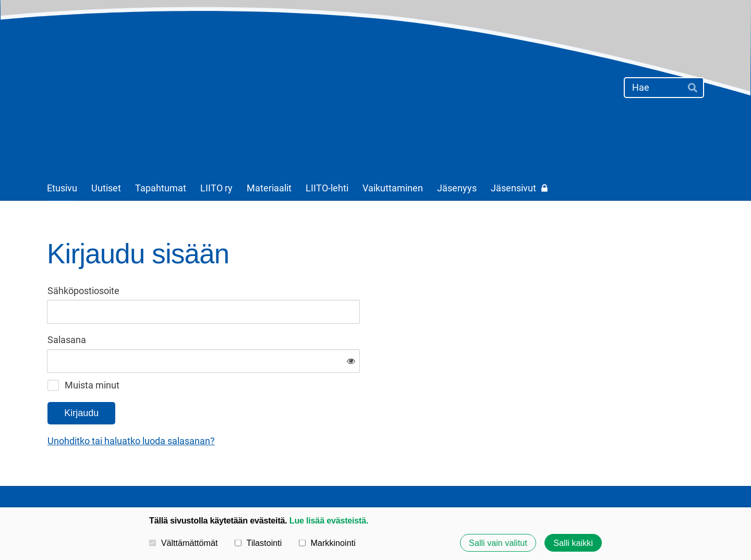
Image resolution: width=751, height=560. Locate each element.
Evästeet (546, 479)
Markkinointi (327, 543)
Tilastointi (258, 543)
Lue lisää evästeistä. (329, 520)
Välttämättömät (184, 543)
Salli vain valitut (498, 543)
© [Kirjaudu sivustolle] (52, 479)
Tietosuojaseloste (483, 479)
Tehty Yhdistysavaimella (672, 479)
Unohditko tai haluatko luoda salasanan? (244, 407)
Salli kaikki (573, 543)
